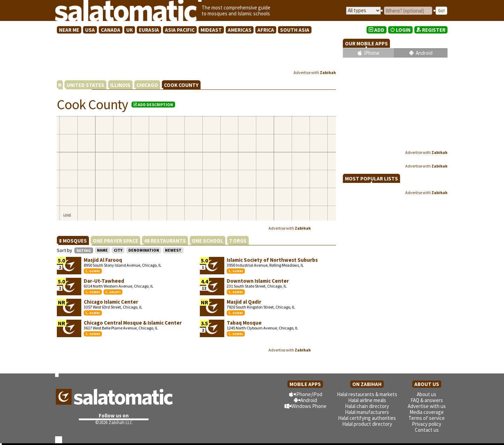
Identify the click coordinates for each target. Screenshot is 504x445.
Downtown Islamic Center (258, 281)
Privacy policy (427, 424)
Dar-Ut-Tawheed (104, 281)
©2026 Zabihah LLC (114, 422)
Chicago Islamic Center (111, 302)
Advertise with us (427, 406)
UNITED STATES (85, 85)
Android (424, 53)
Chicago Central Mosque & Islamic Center (133, 323)
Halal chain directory (367, 406)
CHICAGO (147, 85)
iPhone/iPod (309, 394)
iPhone (372, 53)
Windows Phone (309, 406)
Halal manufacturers (367, 412)
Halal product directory (367, 424)
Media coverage (427, 412)
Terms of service (427, 418)
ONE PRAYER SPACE (115, 241)
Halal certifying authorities (367, 418)
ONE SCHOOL (208, 241)
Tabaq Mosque (244, 323)
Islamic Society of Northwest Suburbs (272, 260)
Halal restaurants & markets (367, 394)
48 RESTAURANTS (165, 241)
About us (427, 394)
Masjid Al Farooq (103, 260)
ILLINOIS (120, 85)
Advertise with (315, 72)
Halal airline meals (367, 400)
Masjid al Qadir (244, 302)
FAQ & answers (427, 400)
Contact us (427, 430)
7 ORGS (238, 241)
